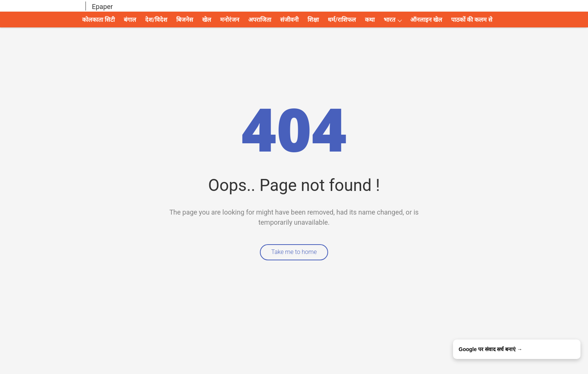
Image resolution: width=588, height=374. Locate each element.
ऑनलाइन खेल (426, 20)
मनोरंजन (230, 20)
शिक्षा (313, 20)
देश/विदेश (156, 20)
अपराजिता (260, 20)
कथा (370, 20)
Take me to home (294, 252)
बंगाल (130, 20)
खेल (207, 20)
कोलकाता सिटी (98, 20)
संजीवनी (289, 20)
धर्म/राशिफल (342, 20)
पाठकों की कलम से (472, 20)
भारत (389, 20)
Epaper (102, 7)
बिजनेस (185, 20)
